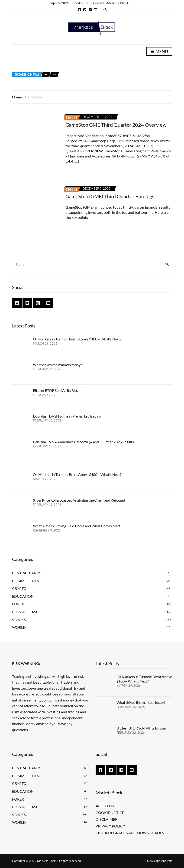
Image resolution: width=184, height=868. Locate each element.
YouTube (95, 10)
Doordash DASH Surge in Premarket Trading (67, 416)
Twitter (85, 10)
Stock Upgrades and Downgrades (130, 833)
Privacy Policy (110, 826)
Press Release (25, 612)
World (19, 627)
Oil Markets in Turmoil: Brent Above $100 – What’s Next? (77, 339)
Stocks (72, 118)
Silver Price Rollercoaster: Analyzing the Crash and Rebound (79, 500)
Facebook (79, 10)
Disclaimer (107, 819)
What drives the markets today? (57, 365)
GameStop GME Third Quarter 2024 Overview (116, 125)
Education (23, 596)
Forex (18, 604)
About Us (105, 806)
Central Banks (27, 573)
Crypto (19, 588)
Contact (99, 3)
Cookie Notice (110, 813)
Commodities (25, 581)
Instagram (90, 10)
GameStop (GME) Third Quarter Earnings (110, 196)
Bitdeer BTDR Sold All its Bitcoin (58, 390)
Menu (159, 52)
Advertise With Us (118, 3)
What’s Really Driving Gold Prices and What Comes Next (77, 526)
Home (17, 97)
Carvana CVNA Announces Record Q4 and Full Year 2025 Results (83, 442)
